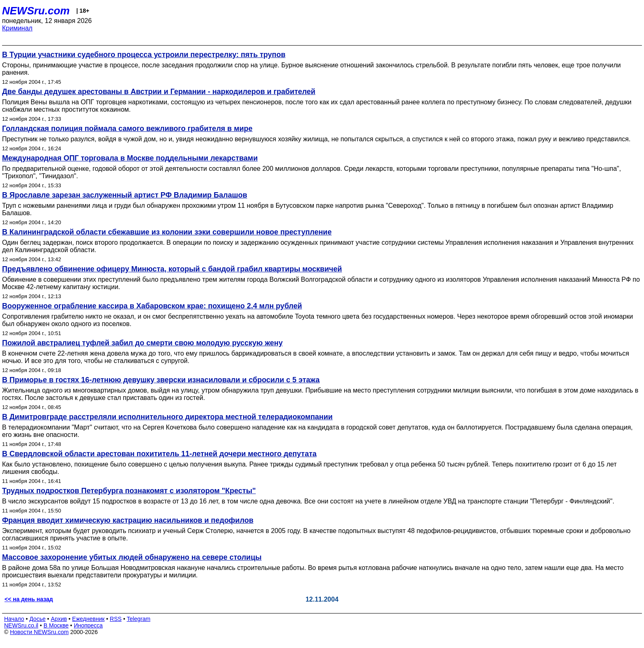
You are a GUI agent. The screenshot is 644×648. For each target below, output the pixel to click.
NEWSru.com (36, 11)
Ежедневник (89, 619)
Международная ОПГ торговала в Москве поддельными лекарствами (130, 158)
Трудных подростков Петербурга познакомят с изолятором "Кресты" (129, 491)
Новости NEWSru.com (39, 632)
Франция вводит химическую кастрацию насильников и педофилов (128, 520)
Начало (14, 619)
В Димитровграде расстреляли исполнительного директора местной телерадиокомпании (167, 417)
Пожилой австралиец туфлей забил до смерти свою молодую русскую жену (142, 343)
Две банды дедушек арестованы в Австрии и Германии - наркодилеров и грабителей (159, 92)
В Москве (56, 625)
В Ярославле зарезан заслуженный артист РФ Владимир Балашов (125, 195)
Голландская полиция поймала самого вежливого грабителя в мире (127, 129)
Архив (59, 619)
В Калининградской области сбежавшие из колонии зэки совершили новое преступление (167, 232)
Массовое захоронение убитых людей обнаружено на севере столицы (132, 557)
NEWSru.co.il (21, 625)
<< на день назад (29, 599)
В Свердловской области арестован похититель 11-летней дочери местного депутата (159, 454)
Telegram (139, 619)
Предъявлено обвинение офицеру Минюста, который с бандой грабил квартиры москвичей (172, 269)
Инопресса (89, 625)
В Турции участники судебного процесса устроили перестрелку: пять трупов (144, 55)
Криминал (17, 28)
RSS (116, 619)
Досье (37, 619)
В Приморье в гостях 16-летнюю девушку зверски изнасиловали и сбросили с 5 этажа (161, 380)
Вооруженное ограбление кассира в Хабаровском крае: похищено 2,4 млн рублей (152, 306)
